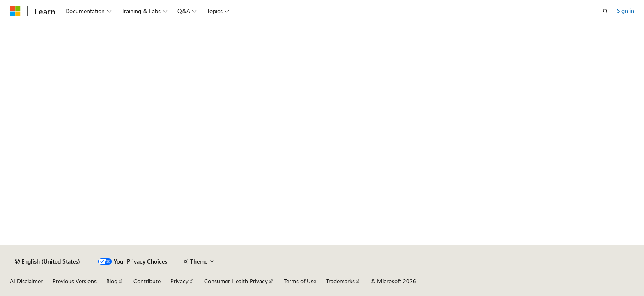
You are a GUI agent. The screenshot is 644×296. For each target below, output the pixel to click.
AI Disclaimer (26, 281)
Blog (112, 281)
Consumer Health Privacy (236, 281)
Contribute (147, 281)
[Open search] (605, 11)
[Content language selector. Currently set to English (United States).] (47, 261)
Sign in (626, 10)
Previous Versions (75, 281)
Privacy (179, 281)
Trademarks (340, 281)
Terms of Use (300, 281)
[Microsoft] (15, 11)
